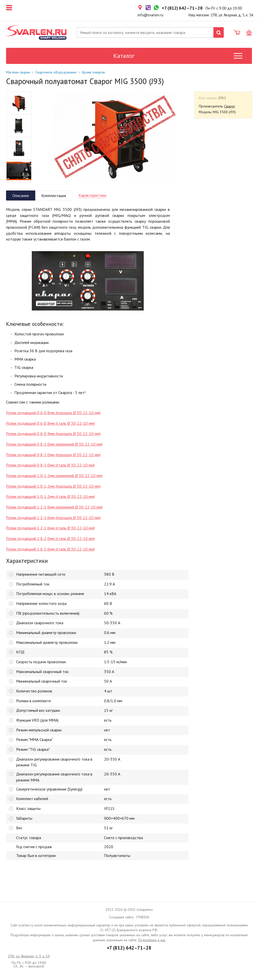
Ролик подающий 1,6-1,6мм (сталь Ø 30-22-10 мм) (50, 549)
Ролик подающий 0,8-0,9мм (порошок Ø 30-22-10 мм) (53, 434)
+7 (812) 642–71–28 (129, 948)
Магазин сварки (18, 72)
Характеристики (92, 195)
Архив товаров (93, 72)
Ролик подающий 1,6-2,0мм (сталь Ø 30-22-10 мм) (50, 538)
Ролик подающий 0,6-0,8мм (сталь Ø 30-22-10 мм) (50, 423)
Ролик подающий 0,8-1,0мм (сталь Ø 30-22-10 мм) (50, 465)
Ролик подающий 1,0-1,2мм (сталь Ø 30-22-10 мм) (50, 496)
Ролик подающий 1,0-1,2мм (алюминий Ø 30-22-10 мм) (54, 476)
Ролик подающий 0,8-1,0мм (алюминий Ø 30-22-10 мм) (54, 444)
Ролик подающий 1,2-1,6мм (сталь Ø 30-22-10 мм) (50, 528)
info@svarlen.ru (150, 15)
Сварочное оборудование (56, 72)
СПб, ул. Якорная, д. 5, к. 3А (29, 956)
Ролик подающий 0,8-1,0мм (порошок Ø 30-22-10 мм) (53, 455)
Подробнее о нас (152, 940)
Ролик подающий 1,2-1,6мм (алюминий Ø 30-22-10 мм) (54, 507)
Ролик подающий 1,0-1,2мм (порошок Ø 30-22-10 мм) (53, 486)
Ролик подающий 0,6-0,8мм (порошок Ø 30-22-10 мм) (53, 413)
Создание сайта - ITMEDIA (129, 917)
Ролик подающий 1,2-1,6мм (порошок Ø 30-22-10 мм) (53, 518)
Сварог (230, 106)
